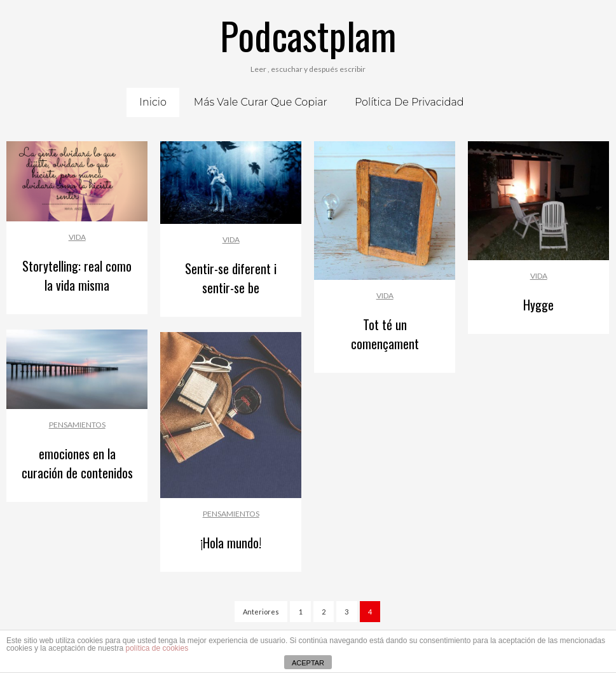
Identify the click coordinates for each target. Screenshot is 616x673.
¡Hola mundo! (231, 543)
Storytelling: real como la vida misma (77, 275)
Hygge (538, 305)
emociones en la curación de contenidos (77, 463)
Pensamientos (77, 425)
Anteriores (261, 612)
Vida (77, 237)
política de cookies (157, 648)
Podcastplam (308, 35)
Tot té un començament (385, 334)
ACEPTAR (308, 663)
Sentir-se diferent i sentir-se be (231, 278)
